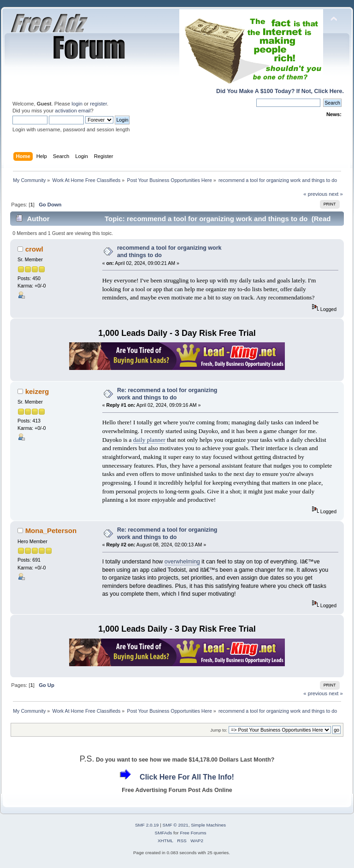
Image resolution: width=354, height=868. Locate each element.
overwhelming (182, 562)
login (77, 104)
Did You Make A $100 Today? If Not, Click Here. (280, 91)
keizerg (37, 391)
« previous (315, 194)
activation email (73, 111)
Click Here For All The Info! (187, 777)
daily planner (149, 440)
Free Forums (193, 833)
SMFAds (164, 833)
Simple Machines (208, 825)
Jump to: (219, 730)
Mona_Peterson (51, 531)
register (98, 104)
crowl (34, 249)
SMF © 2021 (176, 825)
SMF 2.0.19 (147, 825)
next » (336, 194)
